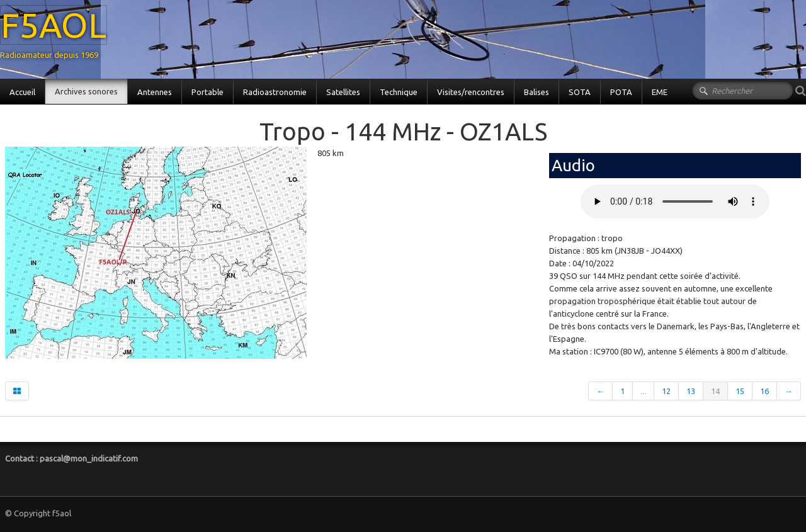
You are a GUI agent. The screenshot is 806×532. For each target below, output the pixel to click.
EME (660, 92)
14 (715, 391)
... (643, 391)
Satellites (343, 92)
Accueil (22, 92)
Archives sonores (86, 91)
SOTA (580, 92)
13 (691, 391)
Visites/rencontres (471, 92)
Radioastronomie (275, 92)
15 (740, 391)
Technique (399, 92)
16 (764, 391)
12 (666, 391)
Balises (536, 92)
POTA (621, 92)
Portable (207, 92)
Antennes (155, 92)
